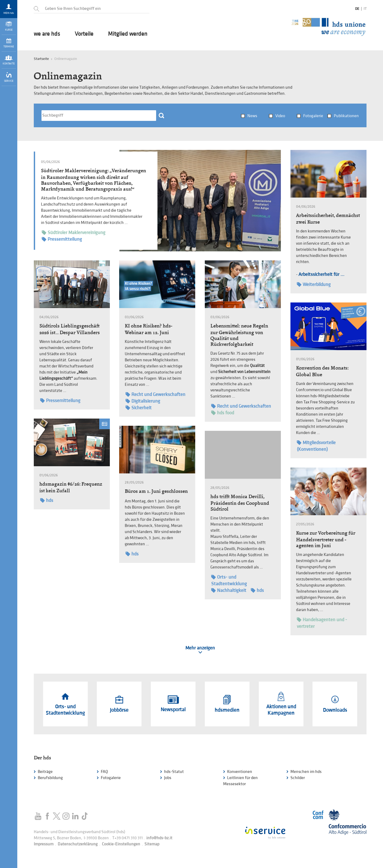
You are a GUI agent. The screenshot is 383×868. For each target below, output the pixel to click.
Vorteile (84, 34)
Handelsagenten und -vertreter (322, 623)
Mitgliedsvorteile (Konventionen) (316, 446)
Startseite (41, 59)
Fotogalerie (313, 116)
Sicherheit (139, 408)
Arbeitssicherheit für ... (321, 274)
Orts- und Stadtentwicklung (229, 580)
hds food (223, 413)
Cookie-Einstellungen (121, 844)
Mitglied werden (128, 34)
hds (47, 500)
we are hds (47, 34)
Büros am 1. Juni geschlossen (156, 491)
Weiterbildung (314, 284)
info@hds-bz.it (159, 838)
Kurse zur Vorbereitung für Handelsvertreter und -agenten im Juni (326, 539)
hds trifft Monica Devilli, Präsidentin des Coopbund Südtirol (240, 503)
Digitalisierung (143, 401)
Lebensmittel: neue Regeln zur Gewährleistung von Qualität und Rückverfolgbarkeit (239, 335)
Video (280, 116)
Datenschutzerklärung (78, 844)
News (252, 116)
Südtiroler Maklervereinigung (74, 233)
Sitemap (152, 844)
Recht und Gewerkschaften (155, 394)
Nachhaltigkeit (229, 590)
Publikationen (346, 116)
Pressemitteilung (62, 239)
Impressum (44, 844)
